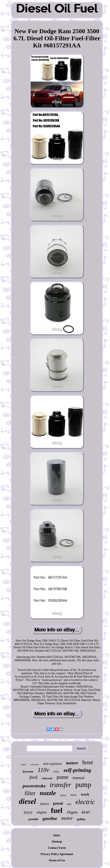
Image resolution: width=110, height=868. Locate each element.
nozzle (48, 793)
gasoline (50, 819)
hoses (74, 795)
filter (30, 793)
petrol (58, 803)
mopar (24, 765)
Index (57, 835)
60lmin (63, 795)
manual (79, 778)
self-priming (77, 770)
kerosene (28, 772)
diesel (27, 801)
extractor (35, 764)
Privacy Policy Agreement (57, 854)
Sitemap (57, 842)
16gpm (72, 812)
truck (85, 794)
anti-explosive (52, 764)
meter (67, 818)
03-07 (86, 812)
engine (42, 812)
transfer (61, 785)
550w (56, 772)
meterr (72, 763)
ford (33, 777)
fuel (57, 810)
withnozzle (47, 778)
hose (88, 762)
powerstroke (34, 786)
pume (63, 777)
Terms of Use (57, 860)
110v (43, 770)
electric (85, 802)
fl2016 (28, 813)
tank (69, 804)
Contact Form (57, 848)
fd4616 (45, 804)
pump (83, 785)
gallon (81, 819)
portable (33, 819)
